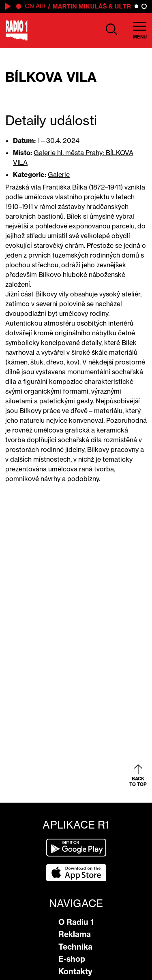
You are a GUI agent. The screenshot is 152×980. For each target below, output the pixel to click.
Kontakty (75, 971)
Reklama (75, 934)
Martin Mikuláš (80, 6)
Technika (75, 947)
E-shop (72, 959)
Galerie (59, 175)
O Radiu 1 (76, 922)
